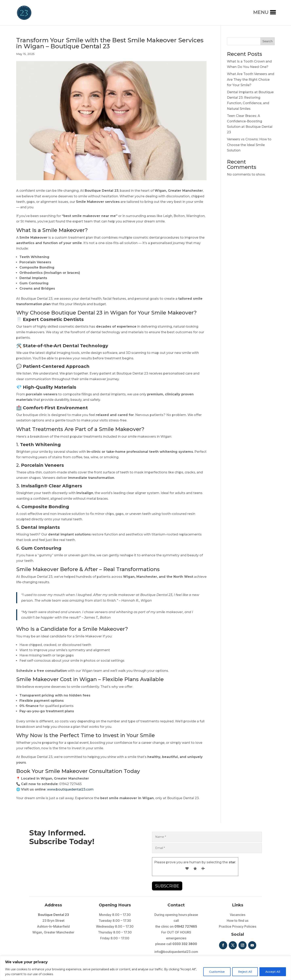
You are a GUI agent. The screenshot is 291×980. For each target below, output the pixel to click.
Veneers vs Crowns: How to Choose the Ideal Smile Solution (249, 145)
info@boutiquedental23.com (176, 952)
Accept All (273, 972)
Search (268, 41)
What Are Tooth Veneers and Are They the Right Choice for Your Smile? (251, 79)
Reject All (245, 972)
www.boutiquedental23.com (70, 789)
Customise (217, 972)
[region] (145, 968)
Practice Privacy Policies (238, 926)
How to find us (238, 921)
